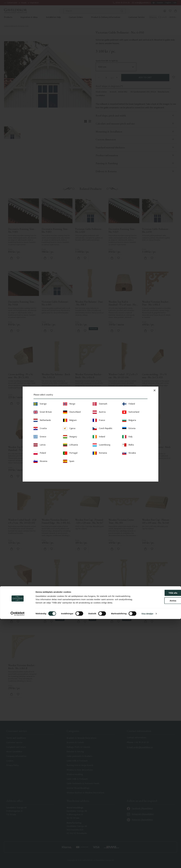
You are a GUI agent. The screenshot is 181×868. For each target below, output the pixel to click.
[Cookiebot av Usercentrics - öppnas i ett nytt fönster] (18, 863)
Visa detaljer (147, 863)
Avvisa (158, 850)
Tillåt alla (158, 842)
